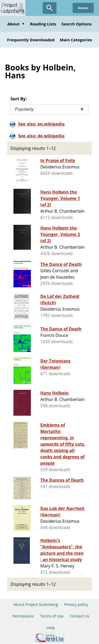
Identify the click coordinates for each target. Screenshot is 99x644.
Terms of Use (52, 616)
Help (51, 628)
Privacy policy (76, 604)
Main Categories (76, 40)
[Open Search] (50, 8)
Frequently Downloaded (31, 40)
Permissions (23, 616)
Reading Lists (43, 24)
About (16, 24)
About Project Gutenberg (36, 604)
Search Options (77, 24)
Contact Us (80, 616)
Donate (83, 8)
